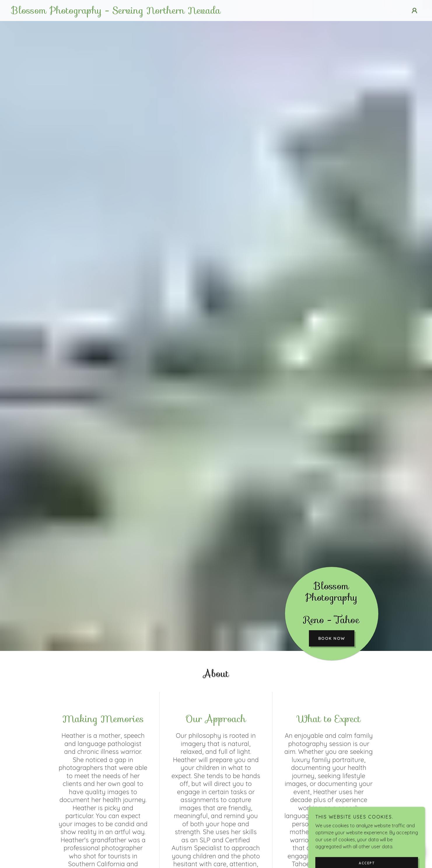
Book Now (332, 638)
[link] (160, 12)
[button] (414, 11)
